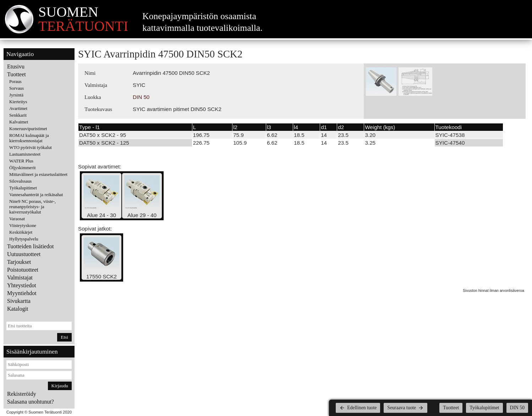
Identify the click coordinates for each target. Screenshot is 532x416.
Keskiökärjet (21, 232)
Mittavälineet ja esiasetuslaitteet (38, 174)
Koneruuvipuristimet (28, 129)
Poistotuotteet (23, 270)
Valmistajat (20, 278)
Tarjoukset (19, 262)
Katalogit (18, 309)
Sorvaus (17, 88)
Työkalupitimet (23, 188)
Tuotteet (17, 74)
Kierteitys (18, 102)
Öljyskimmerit (23, 168)
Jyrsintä (16, 95)
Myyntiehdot (22, 293)
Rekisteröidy (22, 394)
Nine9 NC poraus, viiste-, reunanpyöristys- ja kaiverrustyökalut (32, 207)
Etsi (64, 337)
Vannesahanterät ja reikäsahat (36, 195)
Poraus (15, 82)
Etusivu (16, 66)
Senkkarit (18, 115)
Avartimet (18, 109)
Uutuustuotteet (24, 254)
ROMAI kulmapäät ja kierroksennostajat (29, 138)
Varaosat (17, 219)
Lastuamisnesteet (25, 154)
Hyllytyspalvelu (24, 239)
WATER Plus (21, 161)
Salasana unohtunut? (31, 402)
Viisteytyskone (23, 226)
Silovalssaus (20, 181)
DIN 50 (141, 97)
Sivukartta (19, 301)
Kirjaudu (60, 386)
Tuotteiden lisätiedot (30, 246)
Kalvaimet (19, 122)
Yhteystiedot (22, 285)
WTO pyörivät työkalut (31, 148)
